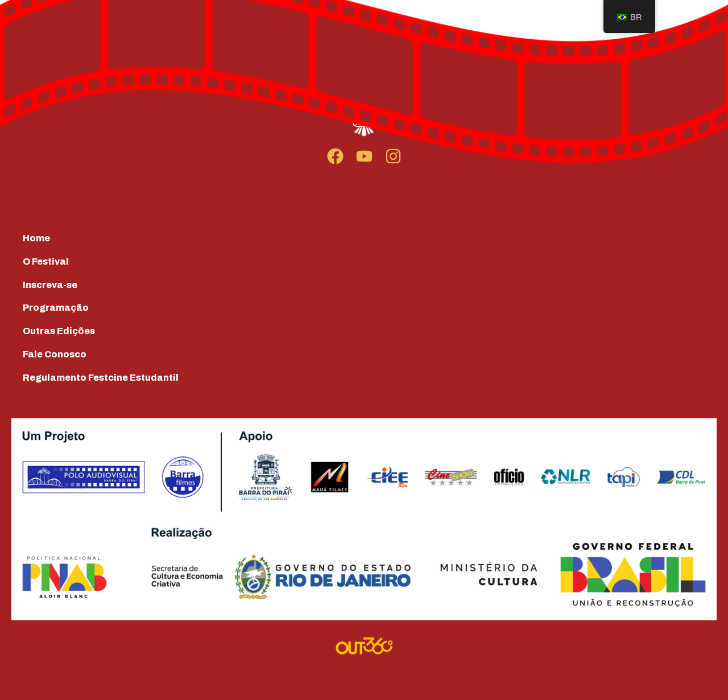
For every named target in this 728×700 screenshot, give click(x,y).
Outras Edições (59, 331)
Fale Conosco (55, 354)
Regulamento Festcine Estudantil (101, 378)
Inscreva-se (50, 285)
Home (36, 238)
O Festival (46, 262)
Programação (56, 308)
